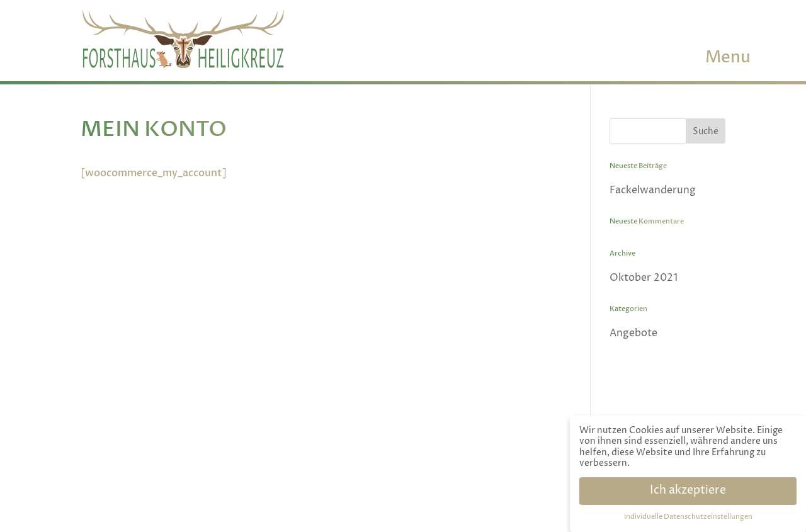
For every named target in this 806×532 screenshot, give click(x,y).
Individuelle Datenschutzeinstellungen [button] (688, 517)
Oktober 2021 (644, 278)
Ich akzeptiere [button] (688, 490)
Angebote (633, 333)
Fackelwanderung (653, 190)
